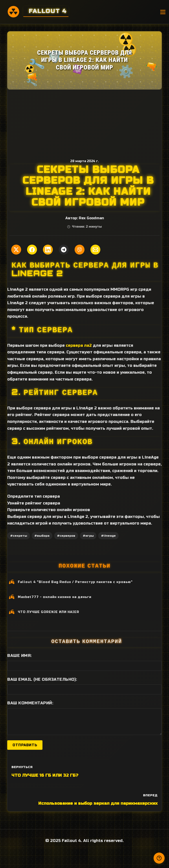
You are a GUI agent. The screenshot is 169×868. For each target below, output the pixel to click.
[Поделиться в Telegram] (64, 250)
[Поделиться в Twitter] (16, 250)
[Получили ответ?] (159, 858)
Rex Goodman (91, 218)
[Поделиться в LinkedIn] (48, 250)
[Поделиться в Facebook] (32, 250)
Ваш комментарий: (30, 703)
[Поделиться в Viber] (80, 250)
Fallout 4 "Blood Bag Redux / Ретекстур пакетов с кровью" (75, 582)
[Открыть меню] (163, 12)
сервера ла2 (79, 345)
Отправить (25, 745)
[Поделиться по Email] (95, 250)
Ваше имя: (20, 656)
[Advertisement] (84, 123)
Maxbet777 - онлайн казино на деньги (55, 597)
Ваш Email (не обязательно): (42, 679)
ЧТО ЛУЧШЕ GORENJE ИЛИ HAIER (49, 612)
